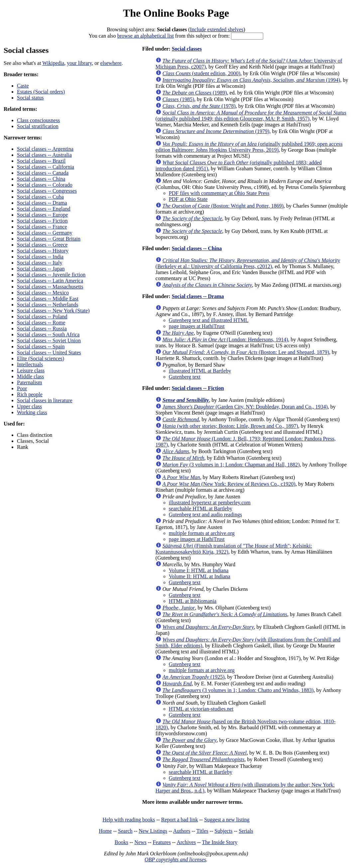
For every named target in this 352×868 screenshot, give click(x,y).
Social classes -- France (42, 227)
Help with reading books (129, 820)
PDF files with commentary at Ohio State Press (219, 193)
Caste (23, 86)
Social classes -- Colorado (45, 185)
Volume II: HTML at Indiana (200, 576)
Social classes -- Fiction (42, 221)
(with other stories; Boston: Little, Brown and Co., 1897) (230, 426)
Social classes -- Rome (41, 323)
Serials (246, 831)
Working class (32, 412)
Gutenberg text (185, 377)
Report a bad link (180, 820)
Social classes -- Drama (42, 203)
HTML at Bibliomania (193, 601)
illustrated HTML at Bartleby (200, 371)
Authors (182, 831)
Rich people (30, 394)
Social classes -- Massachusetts (50, 287)
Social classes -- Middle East (48, 299)
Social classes (187, 49)
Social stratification (38, 126)
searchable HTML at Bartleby (201, 509)
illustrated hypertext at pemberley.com (210, 503)
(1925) (194, 677)
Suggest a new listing (227, 820)
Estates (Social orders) (41, 92)
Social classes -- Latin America (50, 281)
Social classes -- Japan (41, 269)
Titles (202, 831)
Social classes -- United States (49, 352)
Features (162, 842)
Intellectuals (30, 364)
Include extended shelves (217, 29)
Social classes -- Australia (44, 155)
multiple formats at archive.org (202, 533)
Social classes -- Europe (42, 215)
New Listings (153, 831)
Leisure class (31, 370)
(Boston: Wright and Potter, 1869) (223, 206)
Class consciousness (38, 120)
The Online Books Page (176, 13)
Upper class (29, 406)
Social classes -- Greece (42, 245)
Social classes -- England (44, 209)
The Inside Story (220, 842)
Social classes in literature (45, 400)
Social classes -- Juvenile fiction (51, 275)
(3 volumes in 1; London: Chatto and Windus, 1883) (238, 690)
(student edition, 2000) (201, 73)
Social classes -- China (41, 179)
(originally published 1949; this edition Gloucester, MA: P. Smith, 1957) (251, 116)
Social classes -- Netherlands (48, 305)
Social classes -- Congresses (47, 191)
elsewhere (111, 63)
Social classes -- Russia (42, 329)
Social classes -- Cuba (40, 197)
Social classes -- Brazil (41, 161)
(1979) (216, 131)
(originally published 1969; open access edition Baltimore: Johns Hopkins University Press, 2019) (249, 147)
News (140, 842)
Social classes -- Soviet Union (49, 341)
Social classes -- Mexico (43, 293)
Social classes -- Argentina (45, 149)
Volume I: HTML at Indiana (199, 570)
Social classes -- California (46, 167)
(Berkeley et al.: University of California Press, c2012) (248, 263)
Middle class (30, 376)
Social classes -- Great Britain (49, 239)
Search (125, 831)
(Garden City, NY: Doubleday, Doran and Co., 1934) (245, 407)
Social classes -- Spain (41, 347)
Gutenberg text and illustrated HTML (209, 320)
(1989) (195, 93)
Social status (30, 98)
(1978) (199, 106)
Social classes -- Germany (45, 233)
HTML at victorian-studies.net (201, 709)
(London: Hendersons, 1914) (225, 340)
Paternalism (30, 382)
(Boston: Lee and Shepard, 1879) (246, 352)
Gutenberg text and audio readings (205, 515)
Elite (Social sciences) (41, 358)
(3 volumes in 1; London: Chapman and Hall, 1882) (231, 465)
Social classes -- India (40, 257)
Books (121, 842)
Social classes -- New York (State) (53, 311)
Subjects (223, 831)
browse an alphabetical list (146, 36)
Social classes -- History (43, 251)
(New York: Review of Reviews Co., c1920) (229, 484)
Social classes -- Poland (42, 317)
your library (79, 63)
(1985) (178, 99)
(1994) (251, 80)
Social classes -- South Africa (48, 335)
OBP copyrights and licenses (175, 860)
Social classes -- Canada (43, 173)
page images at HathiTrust (197, 326)
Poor (22, 388)
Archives (186, 842)
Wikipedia (53, 63)
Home (105, 831)
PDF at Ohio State (188, 199)
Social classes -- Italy (40, 263)
